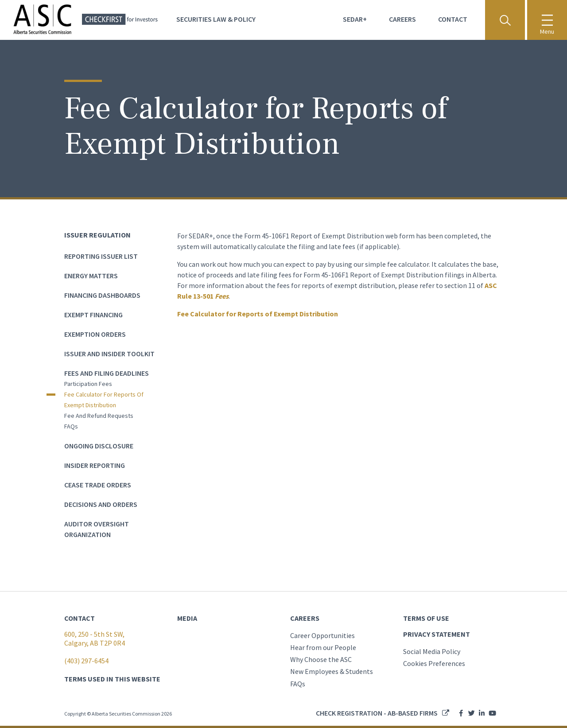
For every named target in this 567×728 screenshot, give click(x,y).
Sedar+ (355, 19)
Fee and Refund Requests (99, 416)
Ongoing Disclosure (99, 446)
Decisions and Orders (101, 504)
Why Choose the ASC (321, 659)
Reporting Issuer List (101, 256)
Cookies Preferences (434, 663)
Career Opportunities (322, 635)
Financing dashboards (102, 295)
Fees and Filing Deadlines (107, 373)
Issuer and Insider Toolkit (109, 354)
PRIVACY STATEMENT (437, 634)
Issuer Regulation (97, 235)
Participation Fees (88, 384)
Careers (402, 19)
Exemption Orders (95, 334)
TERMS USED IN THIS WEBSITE (112, 679)
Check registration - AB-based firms (377, 713)
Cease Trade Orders (98, 485)
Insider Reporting (95, 465)
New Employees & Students (332, 671)
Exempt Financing (93, 315)
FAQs (71, 426)
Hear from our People (323, 647)
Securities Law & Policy (216, 19)
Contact (453, 19)
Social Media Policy (432, 651)
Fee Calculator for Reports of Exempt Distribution (104, 400)
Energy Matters (91, 276)
